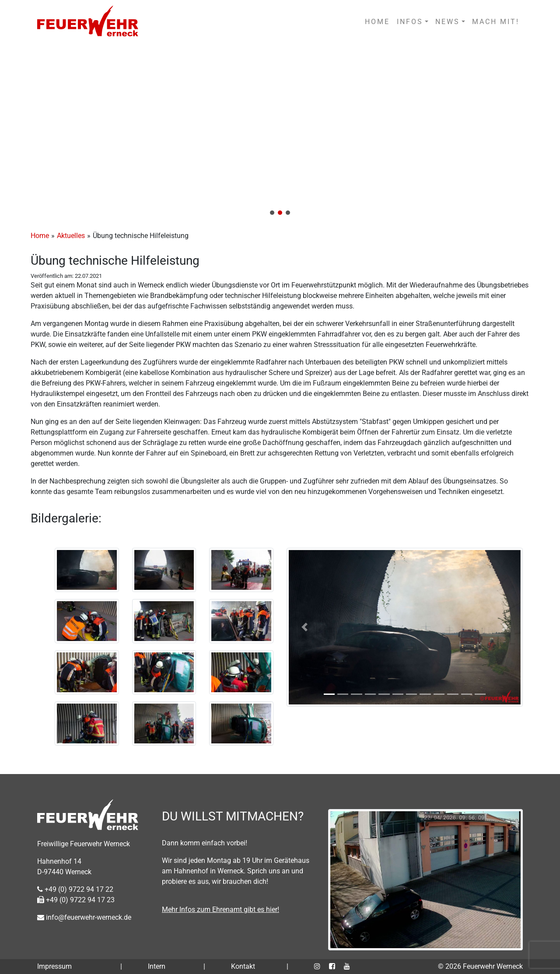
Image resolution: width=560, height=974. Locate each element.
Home (40, 236)
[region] (280, 132)
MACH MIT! (496, 22)
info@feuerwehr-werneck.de (84, 917)
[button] (280, 132)
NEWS (448, 22)
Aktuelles (71, 236)
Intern (157, 966)
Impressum (54, 966)
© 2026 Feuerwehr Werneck (480, 966)
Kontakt (243, 966)
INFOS (410, 22)
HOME (377, 22)
